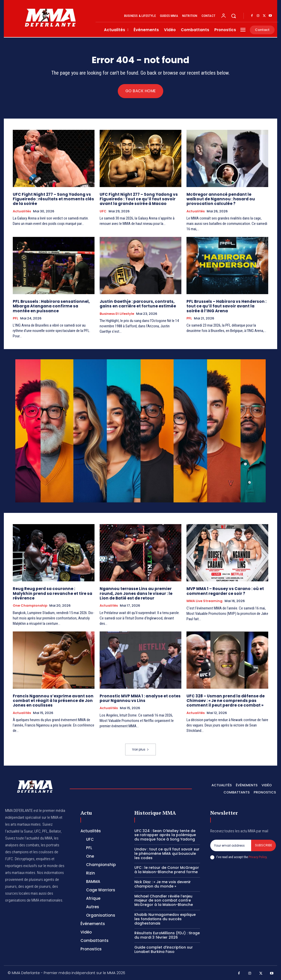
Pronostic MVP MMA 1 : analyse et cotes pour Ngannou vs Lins (139, 698)
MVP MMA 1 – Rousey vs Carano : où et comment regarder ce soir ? (224, 591)
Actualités (22, 211)
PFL (15, 318)
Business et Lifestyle (117, 314)
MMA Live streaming (204, 601)
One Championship (30, 601)
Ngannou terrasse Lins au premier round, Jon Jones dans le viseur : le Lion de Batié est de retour (139, 593)
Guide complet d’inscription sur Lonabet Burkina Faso (164, 949)
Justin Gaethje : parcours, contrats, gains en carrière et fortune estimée (137, 304)
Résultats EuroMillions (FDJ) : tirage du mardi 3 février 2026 (167, 935)
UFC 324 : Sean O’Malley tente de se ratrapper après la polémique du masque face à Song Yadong (165, 835)
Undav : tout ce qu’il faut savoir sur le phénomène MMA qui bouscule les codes (167, 853)
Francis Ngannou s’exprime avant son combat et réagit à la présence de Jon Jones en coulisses (52, 700)
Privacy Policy (257, 856)
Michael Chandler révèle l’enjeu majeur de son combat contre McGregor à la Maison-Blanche (164, 900)
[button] (233, 16)
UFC (103, 211)
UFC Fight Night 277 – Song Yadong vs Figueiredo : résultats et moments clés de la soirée (52, 199)
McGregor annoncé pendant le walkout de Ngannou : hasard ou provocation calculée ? (227, 199)
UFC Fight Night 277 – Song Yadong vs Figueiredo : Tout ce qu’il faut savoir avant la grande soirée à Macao (138, 199)
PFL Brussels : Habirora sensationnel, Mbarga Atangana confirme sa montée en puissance (53, 306)
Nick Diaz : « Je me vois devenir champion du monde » (163, 884)
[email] (231, 845)
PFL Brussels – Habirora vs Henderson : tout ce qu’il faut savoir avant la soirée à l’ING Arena (226, 306)
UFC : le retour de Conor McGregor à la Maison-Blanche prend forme (167, 869)
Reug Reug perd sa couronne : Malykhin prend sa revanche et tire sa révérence (53, 591)
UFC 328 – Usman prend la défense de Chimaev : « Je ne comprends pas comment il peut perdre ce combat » (225, 700)
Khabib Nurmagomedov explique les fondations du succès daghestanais (165, 918)
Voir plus (140, 749)
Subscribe (264, 845)
